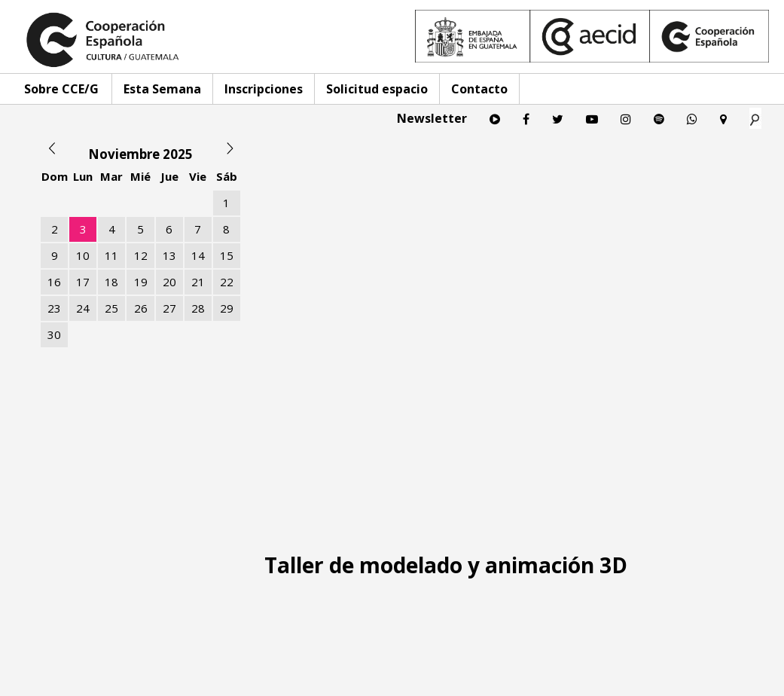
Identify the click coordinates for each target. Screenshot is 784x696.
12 (141, 255)
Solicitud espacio (377, 89)
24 (83, 308)
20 (169, 282)
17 (83, 282)
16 (54, 282)
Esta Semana (162, 89)
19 (141, 282)
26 (141, 308)
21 (198, 282)
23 (54, 308)
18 (111, 282)
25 (111, 308)
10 (83, 255)
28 (198, 308)
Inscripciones (264, 89)
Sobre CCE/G (61, 89)
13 (169, 255)
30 (54, 334)
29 (227, 308)
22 (227, 282)
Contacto (479, 89)
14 (198, 255)
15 (227, 255)
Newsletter (432, 118)
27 (169, 308)
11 (111, 255)
